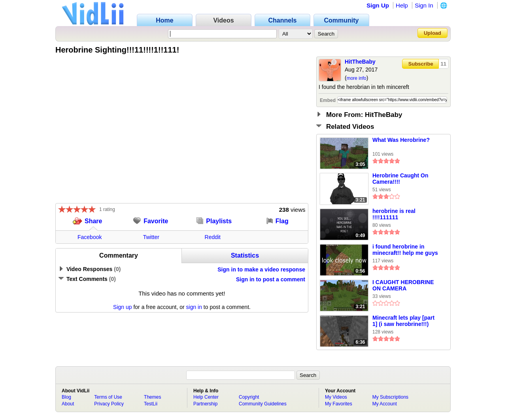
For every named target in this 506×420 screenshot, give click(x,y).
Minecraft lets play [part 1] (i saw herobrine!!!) (403, 321)
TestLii (151, 404)
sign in (194, 307)
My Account (385, 404)
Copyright (249, 397)
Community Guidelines (263, 404)
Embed (328, 100)
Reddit (213, 237)
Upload (432, 33)
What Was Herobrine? (401, 140)
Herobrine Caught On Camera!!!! (400, 179)
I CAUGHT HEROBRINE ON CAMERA (403, 285)
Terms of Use (108, 397)
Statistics (245, 255)
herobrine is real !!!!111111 (394, 214)
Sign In (424, 5)
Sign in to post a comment (271, 279)
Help (402, 5)
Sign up (122, 307)
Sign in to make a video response (261, 269)
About (68, 404)
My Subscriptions (390, 397)
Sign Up (378, 5)
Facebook (90, 237)
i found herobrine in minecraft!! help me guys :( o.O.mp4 (405, 250)
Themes (152, 397)
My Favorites (339, 404)
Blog (66, 397)
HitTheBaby (360, 62)
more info (357, 78)
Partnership (205, 404)
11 (444, 64)
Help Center (206, 397)
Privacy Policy (109, 404)
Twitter (151, 237)
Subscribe (421, 64)
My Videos (336, 397)
